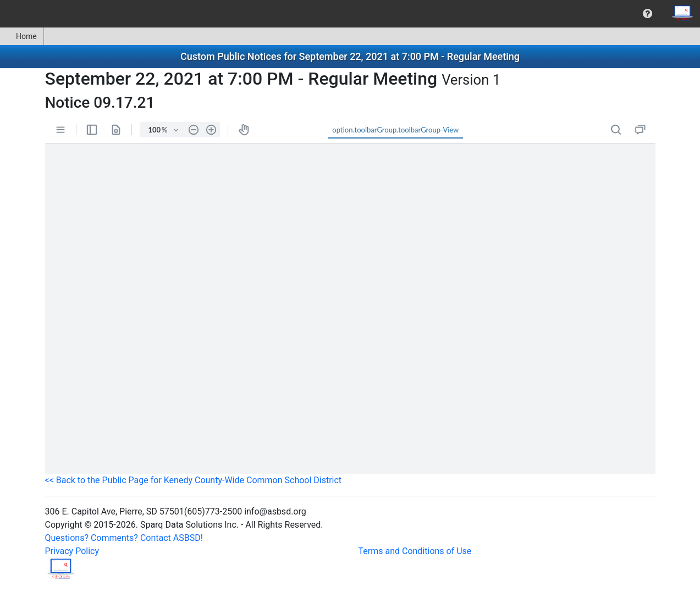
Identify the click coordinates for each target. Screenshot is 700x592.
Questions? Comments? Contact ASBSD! (124, 538)
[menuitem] (647, 14)
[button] (647, 14)
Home (22, 36)
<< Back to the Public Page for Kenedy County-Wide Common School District (194, 480)
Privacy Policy (72, 551)
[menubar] (350, 14)
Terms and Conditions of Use (415, 551)
